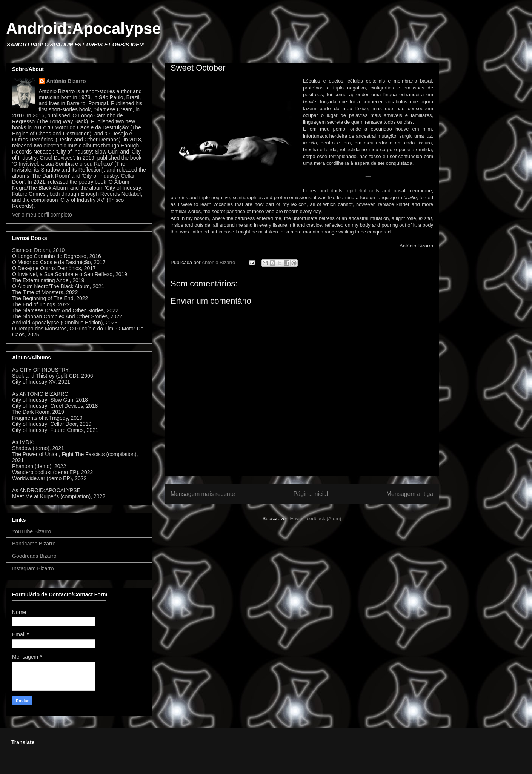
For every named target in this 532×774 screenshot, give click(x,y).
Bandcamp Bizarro (34, 544)
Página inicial (311, 494)
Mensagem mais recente (203, 494)
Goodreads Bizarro (34, 556)
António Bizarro (66, 81)
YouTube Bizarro (32, 531)
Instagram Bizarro (33, 568)
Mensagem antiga (410, 494)
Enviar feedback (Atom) (316, 518)
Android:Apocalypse (84, 28)
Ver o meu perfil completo (42, 215)
